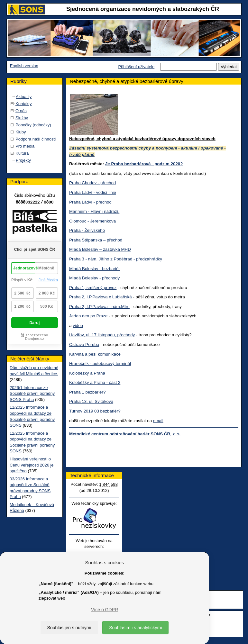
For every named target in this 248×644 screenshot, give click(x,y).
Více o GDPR (105, 610)
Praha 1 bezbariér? (87, 392)
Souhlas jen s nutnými (69, 628)
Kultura (22, 153)
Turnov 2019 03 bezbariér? (95, 411)
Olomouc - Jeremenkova (92, 221)
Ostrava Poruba (84, 345)
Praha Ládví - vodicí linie (93, 192)
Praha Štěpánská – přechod (96, 240)
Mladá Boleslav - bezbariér (95, 269)
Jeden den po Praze (88, 316)
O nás (21, 111)
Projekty (23, 160)
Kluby (21, 132)
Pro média (25, 146)
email (158, 421)
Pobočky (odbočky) (33, 125)
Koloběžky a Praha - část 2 (95, 382)
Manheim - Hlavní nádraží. (94, 211)
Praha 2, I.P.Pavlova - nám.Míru (99, 307)
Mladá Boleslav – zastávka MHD (100, 249)
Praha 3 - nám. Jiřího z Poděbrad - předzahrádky (116, 259)
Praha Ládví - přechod (90, 202)
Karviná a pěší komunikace (95, 354)
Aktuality (24, 97)
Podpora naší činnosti (36, 139)
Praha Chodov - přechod (92, 183)
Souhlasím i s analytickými (135, 628)
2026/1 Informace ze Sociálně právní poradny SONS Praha (32, 394)
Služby (22, 118)
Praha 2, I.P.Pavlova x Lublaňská (101, 297)
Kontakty (24, 104)
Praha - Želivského (87, 230)
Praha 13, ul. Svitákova (91, 401)
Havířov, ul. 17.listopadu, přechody (102, 335)
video (78, 326)
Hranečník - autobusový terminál (100, 363)
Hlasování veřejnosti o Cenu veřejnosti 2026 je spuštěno (32, 465)
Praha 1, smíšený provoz (93, 288)
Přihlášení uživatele (136, 67)
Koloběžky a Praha (87, 373)
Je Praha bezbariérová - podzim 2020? (144, 164)
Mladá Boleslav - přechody (94, 278)
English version (24, 66)
